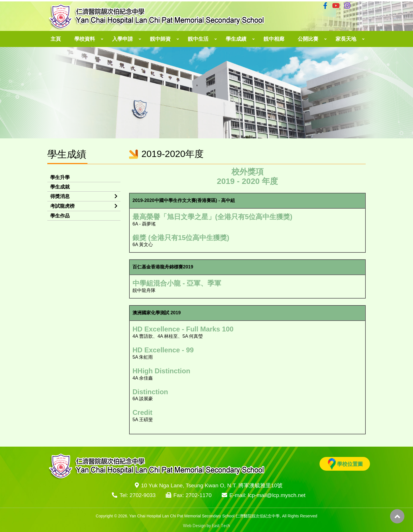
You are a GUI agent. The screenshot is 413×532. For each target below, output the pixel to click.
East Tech (221, 526)
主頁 (56, 39)
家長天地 (346, 39)
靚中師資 (160, 39)
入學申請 (122, 39)
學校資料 (85, 39)
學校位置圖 (345, 464)
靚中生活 (198, 39)
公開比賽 (308, 39)
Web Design (194, 526)
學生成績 (236, 39)
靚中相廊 (274, 39)
